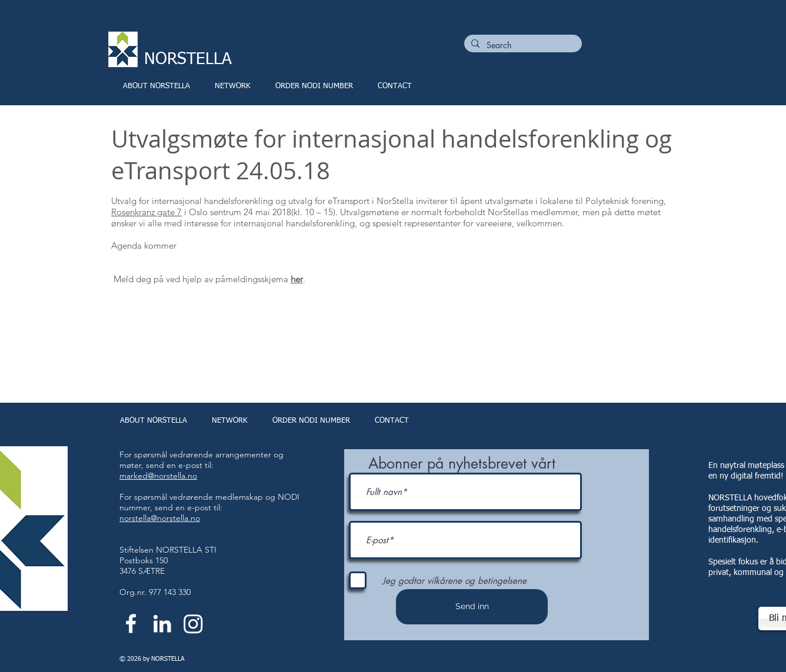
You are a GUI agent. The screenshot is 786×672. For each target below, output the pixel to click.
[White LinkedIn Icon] (162, 623)
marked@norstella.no (158, 476)
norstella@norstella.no (160, 518)
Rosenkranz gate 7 (146, 212)
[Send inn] (472, 607)
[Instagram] (193, 623)
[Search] (522, 45)
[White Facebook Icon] (131, 623)
